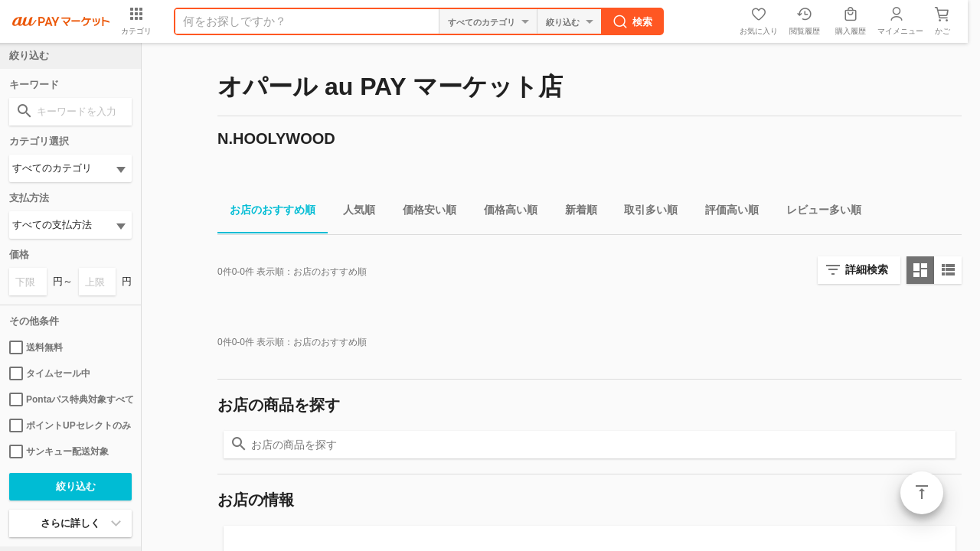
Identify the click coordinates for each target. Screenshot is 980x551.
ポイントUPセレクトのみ (70, 425)
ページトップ (922, 493)
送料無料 (36, 347)
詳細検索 (867, 269)
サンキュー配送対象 (59, 452)
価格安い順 (423, 212)
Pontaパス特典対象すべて (70, 399)
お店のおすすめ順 (266, 212)
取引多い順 (645, 212)
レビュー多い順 (818, 212)
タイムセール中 (50, 373)
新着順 (575, 212)
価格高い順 (505, 212)
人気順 (353, 212)
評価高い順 (726, 212)
